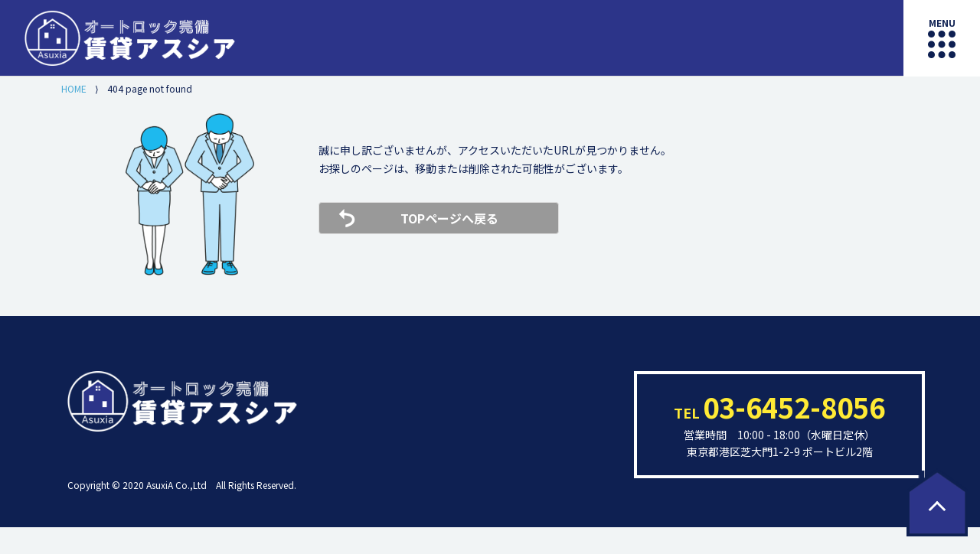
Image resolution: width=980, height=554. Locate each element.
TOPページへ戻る (449, 218)
